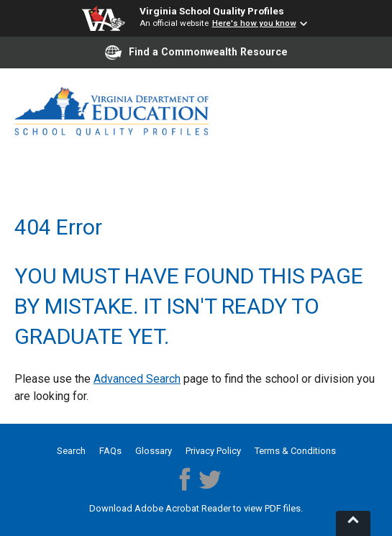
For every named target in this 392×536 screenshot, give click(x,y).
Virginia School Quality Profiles (212, 11)
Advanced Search (137, 379)
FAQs (110, 451)
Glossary (154, 451)
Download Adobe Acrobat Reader (161, 508)
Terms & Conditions (295, 451)
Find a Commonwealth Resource (196, 53)
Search (71, 451)
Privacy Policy (213, 451)
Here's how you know (254, 23)
